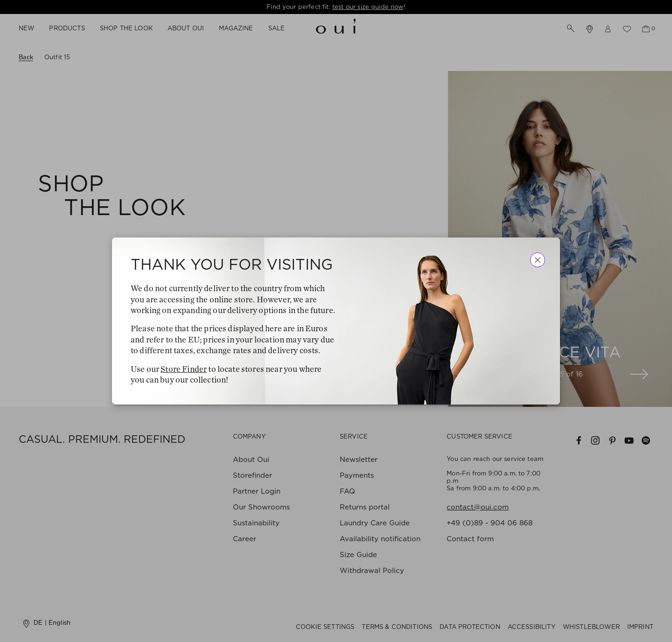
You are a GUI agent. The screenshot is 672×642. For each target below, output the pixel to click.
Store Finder (184, 369)
